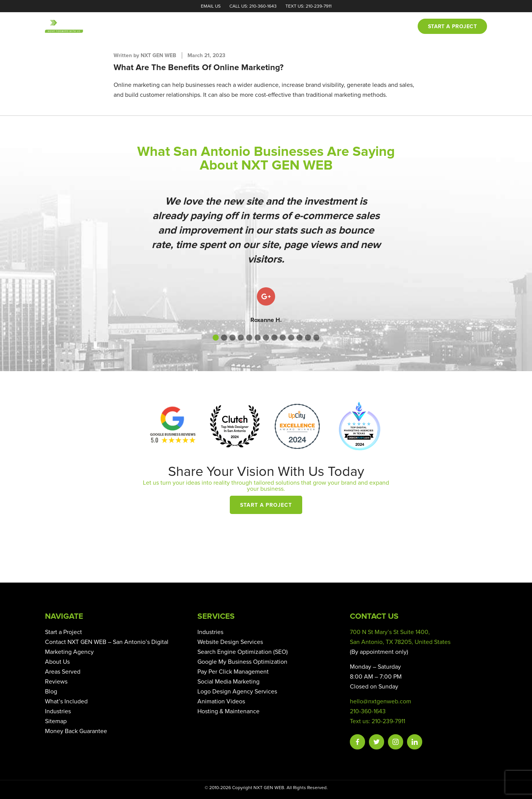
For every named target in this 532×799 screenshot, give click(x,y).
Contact (393, 27)
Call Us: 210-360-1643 (253, 6)
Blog (362, 27)
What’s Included (66, 701)
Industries (58, 711)
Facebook (357, 742)
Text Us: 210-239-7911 (308, 6)
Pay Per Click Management (233, 672)
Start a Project (266, 505)
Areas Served (63, 672)
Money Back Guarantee (76, 731)
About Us (57, 662)
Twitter (377, 742)
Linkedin (415, 742)
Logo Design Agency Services (237, 692)
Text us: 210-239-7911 (377, 721)
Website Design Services (230, 642)
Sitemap (56, 721)
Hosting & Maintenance (228, 711)
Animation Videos (221, 701)
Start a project (452, 27)
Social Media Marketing (228, 682)
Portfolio (293, 27)
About (220, 27)
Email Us (211, 6)
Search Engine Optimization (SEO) (243, 652)
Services (253, 27)
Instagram (396, 742)
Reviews (331, 27)
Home (191, 27)
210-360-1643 (368, 711)
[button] (216, 338)
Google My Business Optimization (242, 662)
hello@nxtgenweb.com (381, 701)
